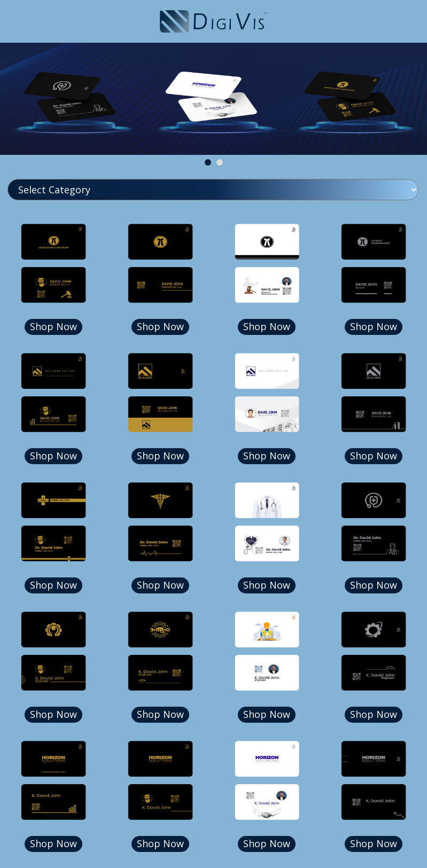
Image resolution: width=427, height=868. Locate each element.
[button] (208, 162)
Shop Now (53, 326)
